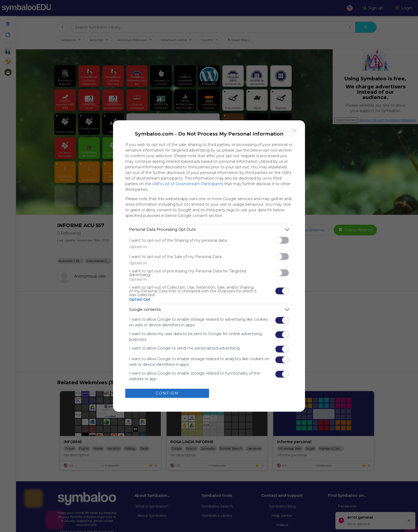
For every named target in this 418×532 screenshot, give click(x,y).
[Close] (295, 131)
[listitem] (209, 230)
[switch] (282, 240)
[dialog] (209, 266)
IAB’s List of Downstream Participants (188, 184)
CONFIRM (167, 393)
